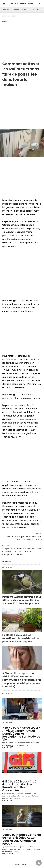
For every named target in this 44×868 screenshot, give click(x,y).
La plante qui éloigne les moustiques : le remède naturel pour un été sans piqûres (21, 638)
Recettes (37, 10)
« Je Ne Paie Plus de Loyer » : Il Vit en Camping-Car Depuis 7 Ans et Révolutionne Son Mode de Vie (21, 734)
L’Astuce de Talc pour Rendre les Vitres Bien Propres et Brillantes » (24, 538)
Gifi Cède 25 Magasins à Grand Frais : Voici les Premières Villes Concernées (19, 786)
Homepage (6, 16)
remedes (15, 10)
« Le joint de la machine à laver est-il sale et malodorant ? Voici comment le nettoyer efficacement (22, 552)
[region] (22, 106)
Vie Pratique (7, 722)
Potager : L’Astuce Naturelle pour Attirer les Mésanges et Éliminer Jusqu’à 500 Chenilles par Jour (22, 600)
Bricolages (26, 10)
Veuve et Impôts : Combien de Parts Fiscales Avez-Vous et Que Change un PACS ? (22, 839)
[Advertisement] (22, 41)
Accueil (6, 10)
